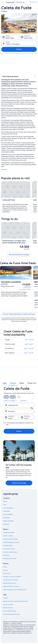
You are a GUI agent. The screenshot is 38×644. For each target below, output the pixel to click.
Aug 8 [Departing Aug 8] (10, 418)
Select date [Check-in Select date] (10, 38)
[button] (19, 76)
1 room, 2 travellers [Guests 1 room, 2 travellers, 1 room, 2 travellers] (13, 44)
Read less (4, 169)
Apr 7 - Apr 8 (29, 340)
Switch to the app (19, 483)
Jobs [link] (5, 505)
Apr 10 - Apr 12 (29, 348)
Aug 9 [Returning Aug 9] (26, 418)
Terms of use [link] (7, 573)
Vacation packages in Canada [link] (11, 542)
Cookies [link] (5, 570)
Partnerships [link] (7, 511)
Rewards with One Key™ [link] (10, 559)
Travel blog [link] (6, 555)
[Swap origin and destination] (32, 408)
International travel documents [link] (12, 614)
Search (19, 49)
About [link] (5, 501)
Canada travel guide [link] (9, 533)
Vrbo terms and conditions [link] (11, 580)
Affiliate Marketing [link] (8, 521)
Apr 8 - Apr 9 (29, 344)
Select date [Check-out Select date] (28, 38)
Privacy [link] (5, 567)
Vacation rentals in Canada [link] (10, 539)
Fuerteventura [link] (11, 2)
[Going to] (19, 411)
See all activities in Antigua (19, 255)
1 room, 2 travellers (11, 401)
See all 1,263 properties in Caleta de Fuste (19, 314)
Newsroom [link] (6, 524)
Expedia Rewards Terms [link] (10, 583)
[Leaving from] (19, 405)
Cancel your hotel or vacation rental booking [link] (15, 601)
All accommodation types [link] (10, 552)
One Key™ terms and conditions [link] (12, 577)
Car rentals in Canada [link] (9, 549)
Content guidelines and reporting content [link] (15, 590)
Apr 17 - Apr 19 (29, 353)
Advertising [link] (6, 518)
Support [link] (6, 598)
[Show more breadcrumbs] (3, 2)
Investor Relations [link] (8, 514)
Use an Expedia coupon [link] (10, 611)
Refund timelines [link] (8, 608)
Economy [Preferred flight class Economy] (24, 401)
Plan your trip (33, 2)
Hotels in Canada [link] (8, 536)
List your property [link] (8, 508)
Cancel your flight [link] (8, 604)
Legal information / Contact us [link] (11, 586)
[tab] (5, 383)
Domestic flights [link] (8, 546)
